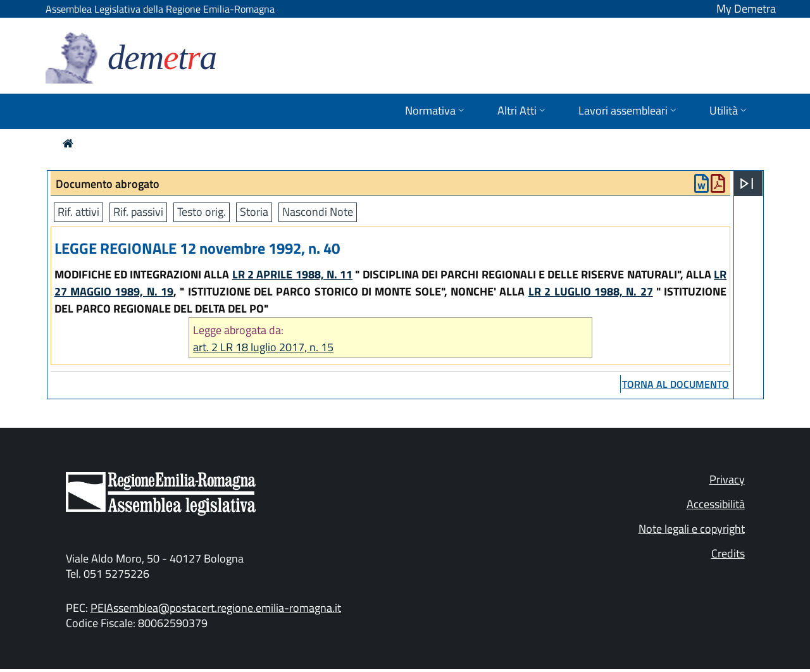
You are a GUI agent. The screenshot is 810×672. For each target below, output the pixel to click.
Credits (728, 553)
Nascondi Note (318, 212)
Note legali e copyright (692, 529)
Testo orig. (202, 212)
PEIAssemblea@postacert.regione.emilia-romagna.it (216, 608)
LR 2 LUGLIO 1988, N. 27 (591, 291)
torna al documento (676, 384)
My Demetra (746, 9)
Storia (254, 212)
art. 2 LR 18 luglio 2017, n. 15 (263, 347)
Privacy (727, 479)
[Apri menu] (747, 184)
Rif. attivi (78, 212)
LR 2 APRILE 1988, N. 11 (292, 274)
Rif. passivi (138, 212)
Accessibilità (716, 504)
